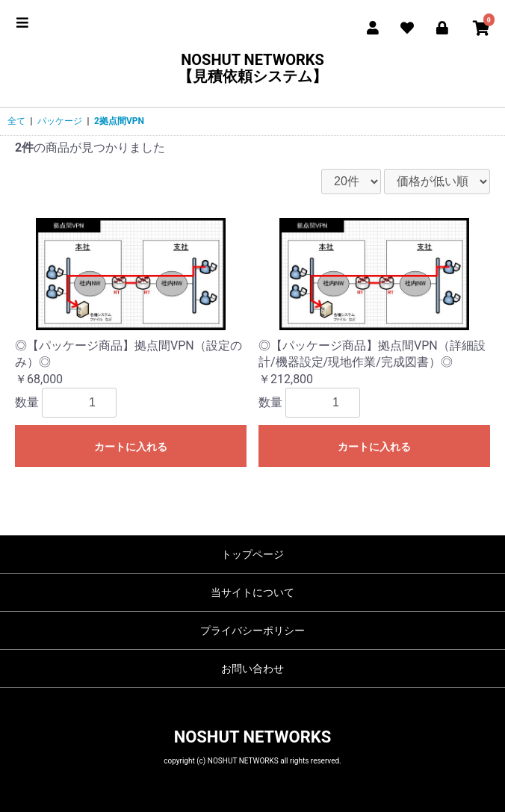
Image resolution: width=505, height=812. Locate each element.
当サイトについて (252, 592)
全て (16, 121)
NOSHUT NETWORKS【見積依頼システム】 (252, 68)
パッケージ (60, 121)
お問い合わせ (252, 669)
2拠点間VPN (119, 121)
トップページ (252, 554)
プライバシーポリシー (252, 630)
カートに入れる (131, 447)
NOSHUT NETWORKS (253, 737)
